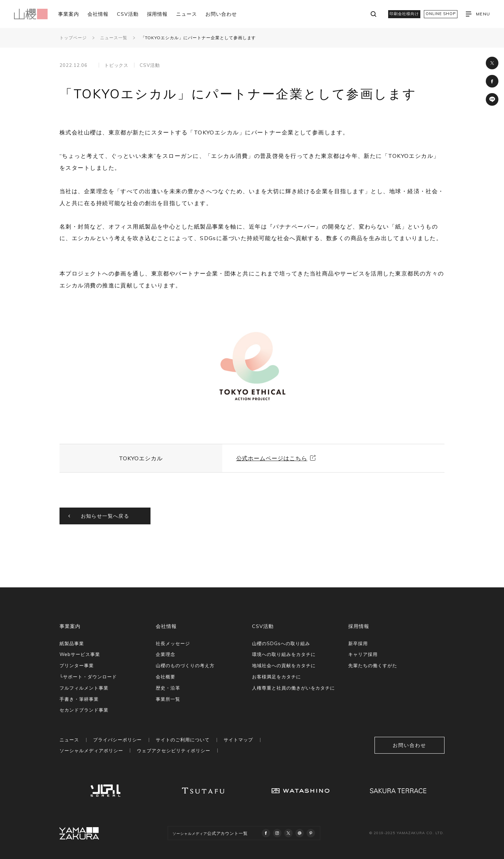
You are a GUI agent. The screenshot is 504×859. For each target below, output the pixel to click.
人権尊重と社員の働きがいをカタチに (293, 688)
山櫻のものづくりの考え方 (185, 665)
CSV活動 (128, 14)
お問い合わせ (221, 14)
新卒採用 (358, 643)
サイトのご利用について (183, 740)
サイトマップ (238, 740)
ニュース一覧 (114, 38)
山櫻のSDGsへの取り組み (281, 643)
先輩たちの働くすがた (373, 665)
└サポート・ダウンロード (88, 677)
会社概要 (166, 677)
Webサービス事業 (80, 654)
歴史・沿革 (168, 688)
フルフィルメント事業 (84, 688)
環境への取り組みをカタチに (284, 654)
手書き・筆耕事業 (79, 699)
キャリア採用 (363, 654)
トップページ (73, 38)
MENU (478, 14)
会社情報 (98, 14)
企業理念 (166, 654)
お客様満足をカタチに (276, 677)
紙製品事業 (72, 643)
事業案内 (69, 14)
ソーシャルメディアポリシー (91, 750)
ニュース (187, 14)
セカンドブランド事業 (84, 710)
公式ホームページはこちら (272, 458)
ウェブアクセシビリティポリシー (173, 750)
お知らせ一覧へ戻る (105, 516)
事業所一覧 (168, 699)
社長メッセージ (173, 643)
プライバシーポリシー (118, 740)
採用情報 (157, 14)
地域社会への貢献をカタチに (284, 665)
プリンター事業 (77, 665)
